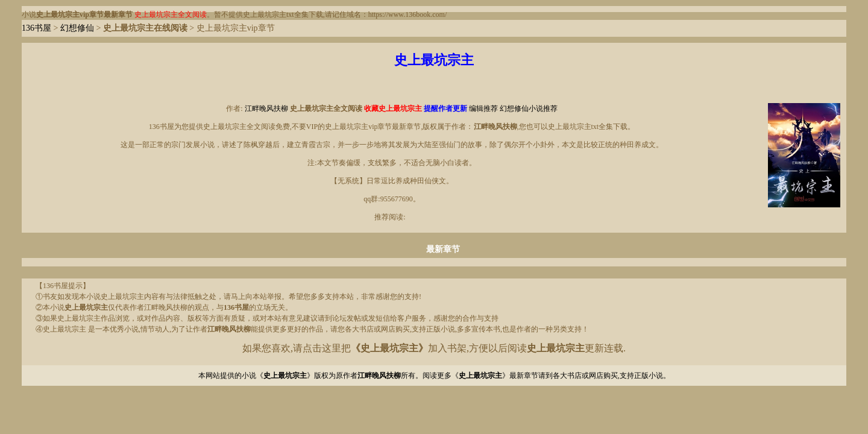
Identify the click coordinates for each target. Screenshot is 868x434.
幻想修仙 (77, 28)
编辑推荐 (483, 108)
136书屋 (36, 28)
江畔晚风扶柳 (266, 108)
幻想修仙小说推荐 (529, 108)
